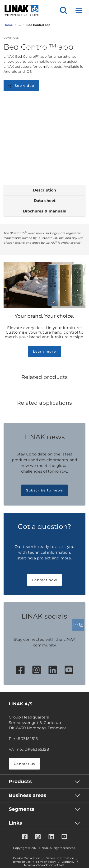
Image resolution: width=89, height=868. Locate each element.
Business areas (28, 795)
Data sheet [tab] (45, 201)
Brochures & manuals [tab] (44, 211)
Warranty (68, 862)
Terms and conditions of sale (44, 865)
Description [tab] (44, 190)
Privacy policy (46, 862)
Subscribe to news (44, 490)
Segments (22, 809)
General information (60, 858)
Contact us (24, 764)
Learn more (44, 351)
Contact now (44, 580)
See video (21, 86)
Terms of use (22, 862)
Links (15, 823)
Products (20, 781)
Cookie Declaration (27, 858)
